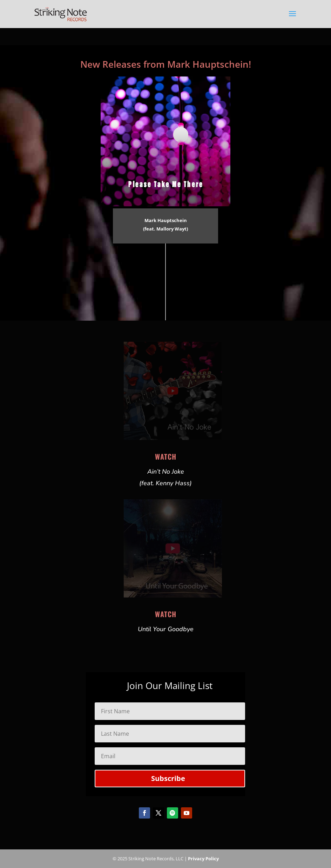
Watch (166, 456)
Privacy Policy (203, 859)
